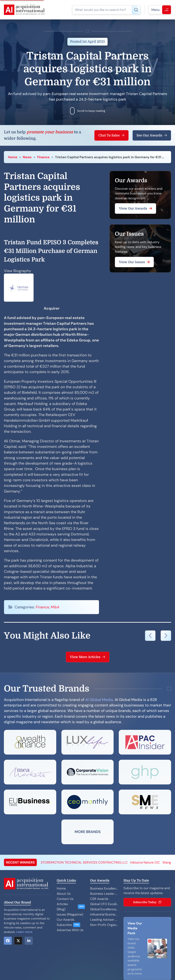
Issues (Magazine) (70, 914)
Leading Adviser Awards (104, 920)
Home (13, 157)
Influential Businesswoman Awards (104, 914)
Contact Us (65, 899)
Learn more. (25, 932)
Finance (43, 157)
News (27, 157)
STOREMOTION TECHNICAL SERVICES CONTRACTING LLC (84, 862)
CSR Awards (99, 899)
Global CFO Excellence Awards (104, 904)
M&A (55, 607)
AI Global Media (99, 700)
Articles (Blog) (62, 907)
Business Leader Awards (104, 894)
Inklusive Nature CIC (145, 862)
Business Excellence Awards (104, 888)
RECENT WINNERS (20, 862)
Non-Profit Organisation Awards (104, 925)
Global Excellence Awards (104, 909)
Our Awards (66, 920)
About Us (64, 894)
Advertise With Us (70, 930)
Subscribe (64, 925)
